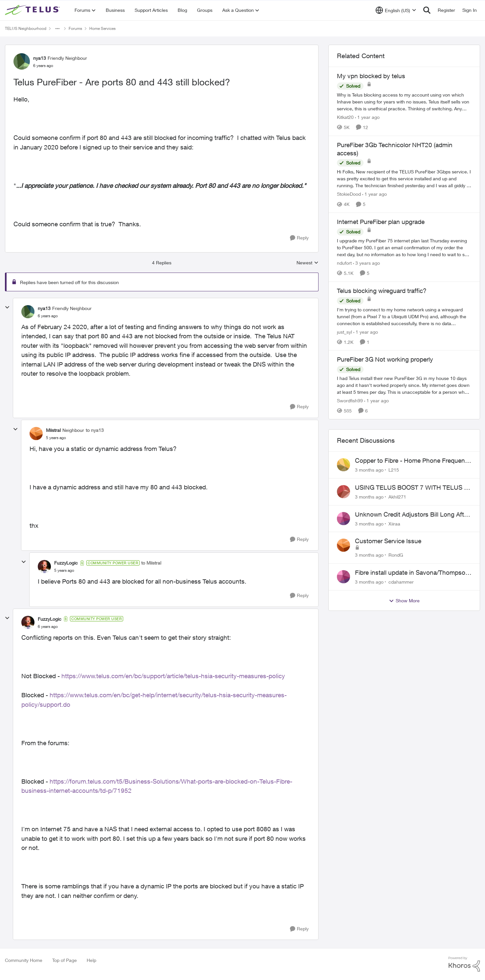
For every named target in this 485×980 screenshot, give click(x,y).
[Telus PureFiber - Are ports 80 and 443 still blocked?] (48, 316)
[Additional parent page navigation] (57, 29)
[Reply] (299, 238)
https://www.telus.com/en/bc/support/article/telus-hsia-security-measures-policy (173, 676)
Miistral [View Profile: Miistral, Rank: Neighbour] (53, 430)
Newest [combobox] (308, 263)
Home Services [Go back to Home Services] (102, 28)
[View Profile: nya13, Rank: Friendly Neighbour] (22, 61)
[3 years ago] (366, 263)
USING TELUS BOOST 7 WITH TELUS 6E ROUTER (413, 488)
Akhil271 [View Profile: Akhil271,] (397, 497)
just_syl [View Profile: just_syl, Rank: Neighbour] (344, 332)
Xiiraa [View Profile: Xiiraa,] (394, 523)
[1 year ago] (367, 117)
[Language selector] (396, 10)
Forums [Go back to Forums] (75, 28)
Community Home (24, 960)
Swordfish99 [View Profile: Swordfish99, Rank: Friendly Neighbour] (350, 401)
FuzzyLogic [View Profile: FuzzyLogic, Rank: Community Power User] (66, 563)
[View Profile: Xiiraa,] (343, 519)
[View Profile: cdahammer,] (343, 577)
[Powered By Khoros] (464, 964)
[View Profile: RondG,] (343, 545)
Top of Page (65, 960)
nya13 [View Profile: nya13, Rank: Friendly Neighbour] (40, 58)
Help (91, 960)
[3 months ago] (369, 470)
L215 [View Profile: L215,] (394, 470)
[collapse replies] (7, 307)
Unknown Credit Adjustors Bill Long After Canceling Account (412, 515)
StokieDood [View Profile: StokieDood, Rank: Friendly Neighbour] (349, 194)
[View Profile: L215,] (343, 465)
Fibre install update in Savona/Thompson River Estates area (412, 573)
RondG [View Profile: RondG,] (396, 555)
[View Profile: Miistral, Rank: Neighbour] (36, 434)
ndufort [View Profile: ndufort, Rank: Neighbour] (344, 263)
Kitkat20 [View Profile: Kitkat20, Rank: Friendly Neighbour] (345, 117)
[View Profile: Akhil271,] (343, 492)
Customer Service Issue (388, 541)
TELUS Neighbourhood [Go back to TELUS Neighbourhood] (26, 28)
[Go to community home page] (33, 10)
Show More (404, 601)
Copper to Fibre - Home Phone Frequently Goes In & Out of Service (413, 461)
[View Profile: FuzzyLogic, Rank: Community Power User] (44, 567)
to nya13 (95, 430)
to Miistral (151, 563)
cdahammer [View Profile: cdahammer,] (401, 582)
